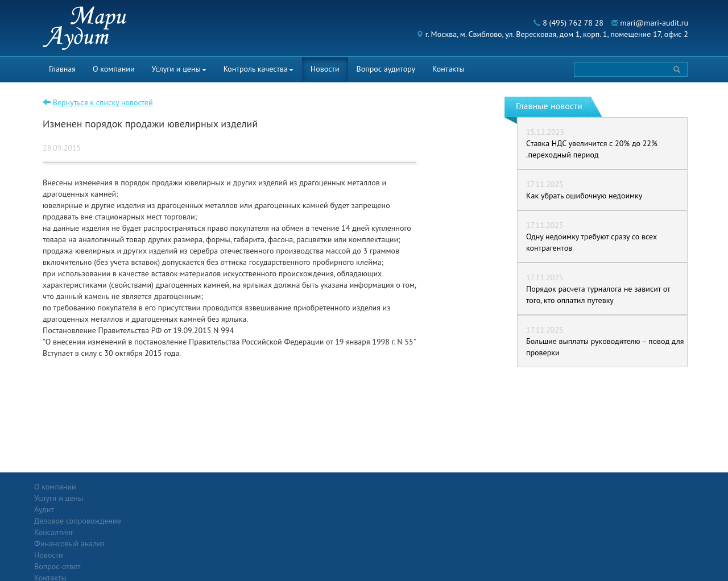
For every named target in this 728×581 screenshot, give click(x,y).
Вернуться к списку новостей (103, 102)
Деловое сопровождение (184, 509)
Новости (325, 69)
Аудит (150, 498)
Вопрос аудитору (386, 69)
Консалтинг (160, 521)
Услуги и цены (179, 69)
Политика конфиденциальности (628, 487)
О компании (114, 69)
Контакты (448, 69)
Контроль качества (258, 69)
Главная (62, 69)
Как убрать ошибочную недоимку (584, 196)
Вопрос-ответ (392, 487)
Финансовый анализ (176, 532)
